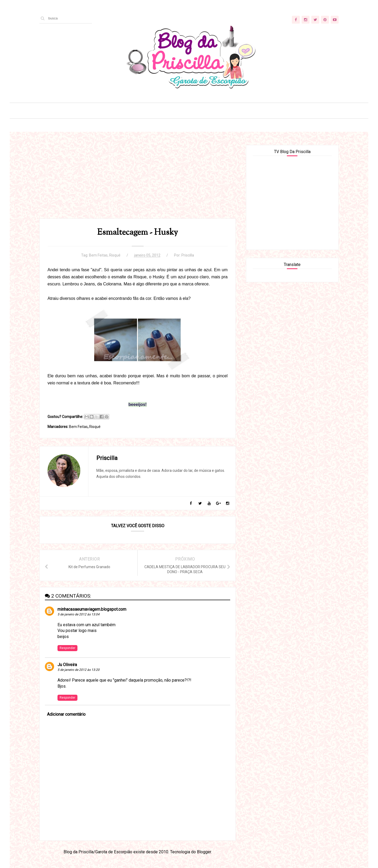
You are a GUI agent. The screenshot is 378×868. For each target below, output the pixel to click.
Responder (67, 648)
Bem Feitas (98, 255)
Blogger (204, 852)
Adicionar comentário (66, 714)
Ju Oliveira (67, 665)
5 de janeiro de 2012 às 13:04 (78, 614)
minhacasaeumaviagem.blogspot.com (92, 609)
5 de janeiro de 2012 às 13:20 (78, 670)
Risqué (115, 255)
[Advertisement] (138, 182)
